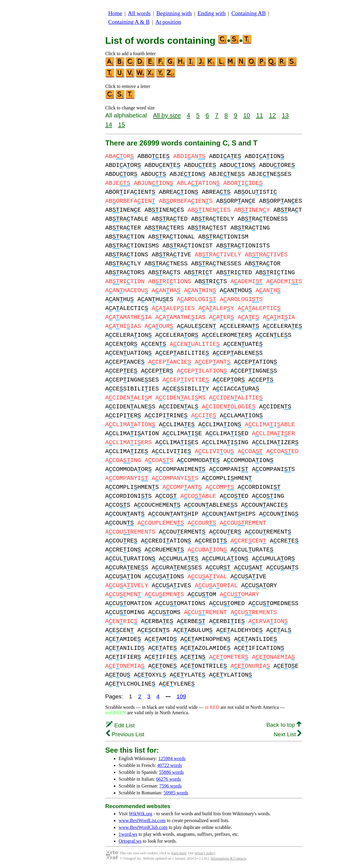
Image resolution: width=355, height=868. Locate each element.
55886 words (172, 772)
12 (272, 115)
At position (168, 22)
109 (181, 696)
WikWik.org (141, 814)
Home (115, 13)
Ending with (212, 13)
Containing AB (249, 13)
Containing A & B (129, 22)
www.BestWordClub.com (143, 827)
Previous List (125, 734)
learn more (179, 853)
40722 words (169, 765)
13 (285, 115)
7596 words (170, 786)
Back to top (284, 725)
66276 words (169, 779)
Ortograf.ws (130, 841)
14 (109, 124)
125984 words (172, 758)
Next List (287, 734)
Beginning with (174, 13)
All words (139, 13)
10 (247, 115)
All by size (167, 115)
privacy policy (205, 853)
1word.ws (128, 834)
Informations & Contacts (228, 858)
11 (259, 115)
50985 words (176, 793)
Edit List (120, 725)
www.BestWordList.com (142, 820)
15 (121, 124)
